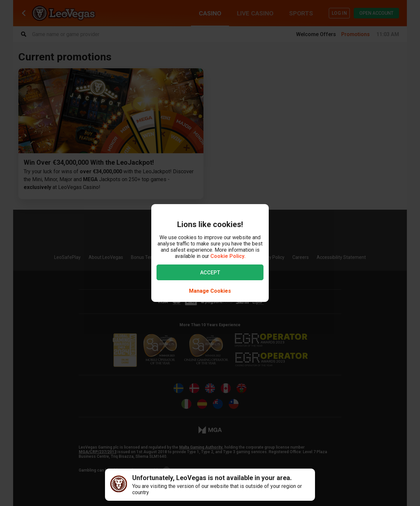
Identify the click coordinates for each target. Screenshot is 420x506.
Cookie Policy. (228, 256)
